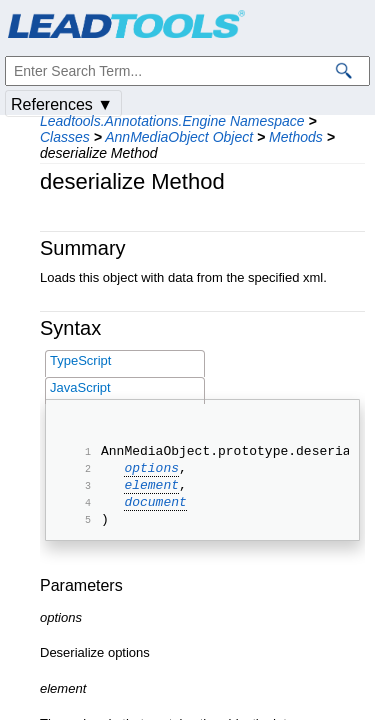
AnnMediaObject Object (179, 137)
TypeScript (80, 360)
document (155, 513)
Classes (65, 137)
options (151, 473)
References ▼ (62, 104)
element (151, 493)
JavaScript (80, 387)
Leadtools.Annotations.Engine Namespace (172, 121)
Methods (296, 137)
